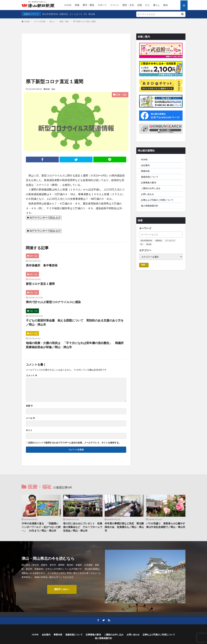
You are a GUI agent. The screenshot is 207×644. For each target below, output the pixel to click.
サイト (29, 430)
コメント (31, 375)
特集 (77, 5)
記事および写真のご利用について (157, 200)
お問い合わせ (147, 194)
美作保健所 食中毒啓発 (42, 265)
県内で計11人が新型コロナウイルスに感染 (53, 302)
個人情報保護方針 (150, 206)
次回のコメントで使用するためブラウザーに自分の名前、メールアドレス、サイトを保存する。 (75, 443)
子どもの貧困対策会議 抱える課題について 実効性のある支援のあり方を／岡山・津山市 (75, 322)
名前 (29, 406)
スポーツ (102, 5)
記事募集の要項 (149, 182)
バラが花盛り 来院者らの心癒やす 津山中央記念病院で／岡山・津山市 (166, 525)
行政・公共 (34, 311)
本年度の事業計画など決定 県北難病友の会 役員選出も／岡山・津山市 (124, 527)
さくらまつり (76, 14)
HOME (68, 5)
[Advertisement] (76, 48)
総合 (166, 5)
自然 (140, 5)
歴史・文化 (128, 5)
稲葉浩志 (64, 14)
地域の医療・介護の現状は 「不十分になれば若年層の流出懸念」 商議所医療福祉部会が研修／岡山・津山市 (75, 345)
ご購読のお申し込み (151, 188)
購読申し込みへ (62, 589)
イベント (115, 5)
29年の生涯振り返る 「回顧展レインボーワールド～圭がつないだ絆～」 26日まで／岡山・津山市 (41, 527)
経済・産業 (34, 333)
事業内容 (145, 171)
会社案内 (145, 165)
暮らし (157, 5)
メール (30, 418)
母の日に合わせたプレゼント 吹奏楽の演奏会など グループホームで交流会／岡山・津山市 (83, 527)
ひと (147, 5)
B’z (85, 14)
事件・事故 (88, 5)
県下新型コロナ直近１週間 (84, 21)
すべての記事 (40, 21)
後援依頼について (150, 177)
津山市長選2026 (50, 14)
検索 (143, 265)
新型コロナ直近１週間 (40, 284)
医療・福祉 (64, 21)
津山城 (91, 14)
